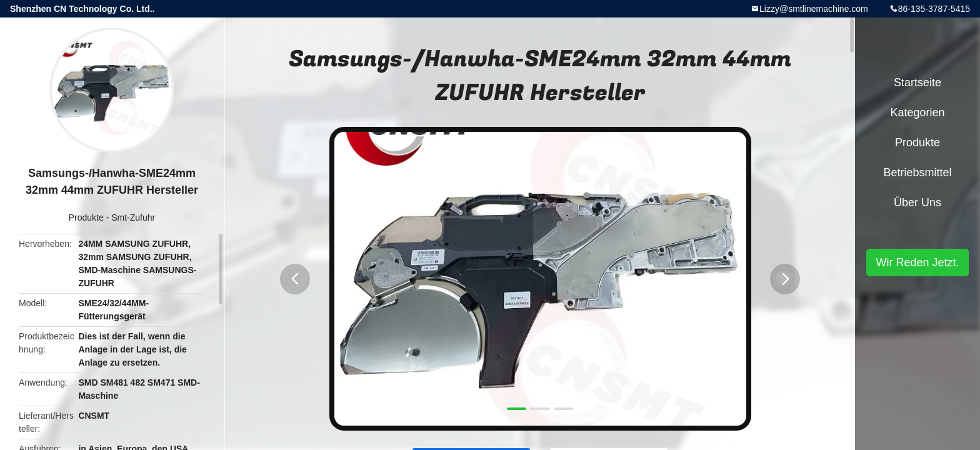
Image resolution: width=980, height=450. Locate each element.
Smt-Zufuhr (133, 217)
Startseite (917, 82)
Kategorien (917, 112)
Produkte (86, 217)
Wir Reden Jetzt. (917, 262)
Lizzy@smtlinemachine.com (814, 9)
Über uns (917, 202)
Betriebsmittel (917, 172)
